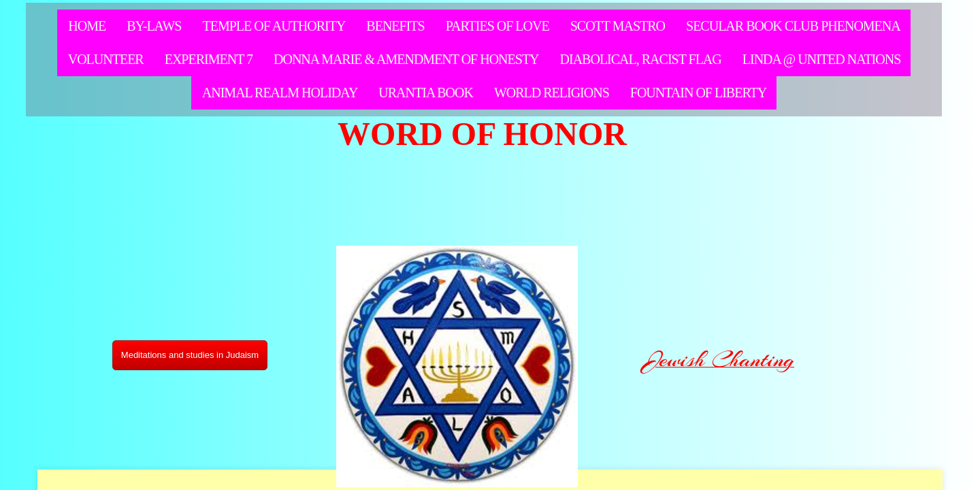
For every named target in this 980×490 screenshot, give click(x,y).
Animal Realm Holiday (280, 93)
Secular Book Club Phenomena (793, 26)
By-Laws (154, 26)
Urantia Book (426, 93)
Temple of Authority (274, 26)
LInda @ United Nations (822, 59)
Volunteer (106, 59)
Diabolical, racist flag (641, 59)
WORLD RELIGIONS (552, 93)
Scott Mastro (618, 26)
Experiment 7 (209, 59)
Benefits (395, 26)
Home (87, 26)
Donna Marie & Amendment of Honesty (406, 59)
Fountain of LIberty (698, 93)
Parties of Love (497, 26)
